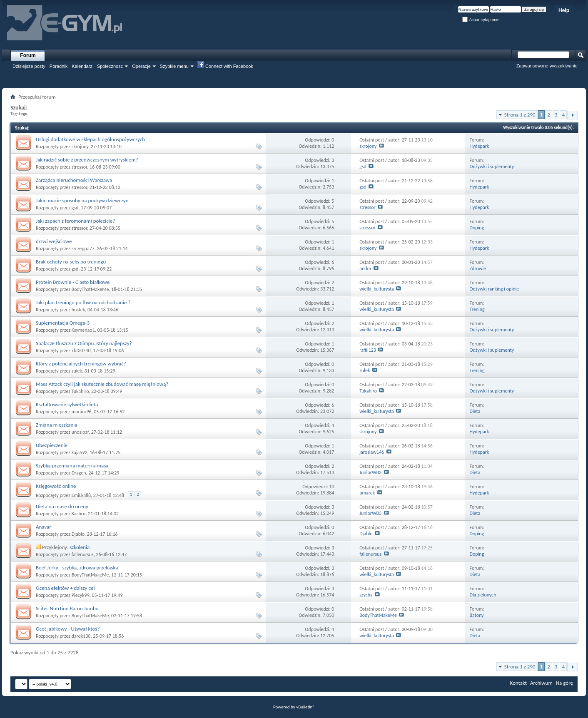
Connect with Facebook (225, 66)
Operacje (141, 66)
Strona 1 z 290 (520, 115)
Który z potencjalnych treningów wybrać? (81, 364)
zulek (77, 371)
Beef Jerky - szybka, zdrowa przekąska (77, 568)
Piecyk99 (81, 595)
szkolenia (80, 547)
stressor (79, 167)
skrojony (80, 147)
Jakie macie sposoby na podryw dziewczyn (82, 200)
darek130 (81, 636)
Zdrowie (478, 268)
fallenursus (83, 554)
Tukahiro (80, 391)
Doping (477, 228)
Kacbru (79, 514)
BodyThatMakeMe (90, 289)
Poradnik (59, 66)
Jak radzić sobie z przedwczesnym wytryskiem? (87, 160)
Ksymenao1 (83, 330)
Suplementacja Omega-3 (63, 323)
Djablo (78, 534)
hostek (78, 310)
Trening (477, 309)
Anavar (44, 527)
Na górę (564, 683)
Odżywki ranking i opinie (495, 289)
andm (365, 268)
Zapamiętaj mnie (481, 20)
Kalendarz (82, 66)
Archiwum (541, 683)
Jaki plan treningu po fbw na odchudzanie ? (83, 302)
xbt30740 (81, 350)
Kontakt (518, 683)
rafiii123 (368, 350)
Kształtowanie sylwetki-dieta (67, 404)
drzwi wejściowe (54, 241)
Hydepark (480, 146)
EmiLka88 (81, 495)
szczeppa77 (83, 248)
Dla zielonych (483, 595)
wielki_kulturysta (377, 289)
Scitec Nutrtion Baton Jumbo (67, 608)
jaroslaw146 (372, 452)
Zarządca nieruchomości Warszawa (74, 180)
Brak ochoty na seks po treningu (71, 262)
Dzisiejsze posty (29, 66)
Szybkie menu (174, 66)
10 (331, 487)
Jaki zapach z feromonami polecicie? (75, 221)
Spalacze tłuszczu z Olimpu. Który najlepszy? (84, 343)
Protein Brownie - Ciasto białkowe (73, 282)
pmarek (367, 493)
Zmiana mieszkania (57, 425)
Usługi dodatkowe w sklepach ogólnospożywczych (90, 139)
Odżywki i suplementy (492, 166)
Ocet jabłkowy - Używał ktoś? (68, 629)
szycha (366, 595)
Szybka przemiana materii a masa (72, 466)
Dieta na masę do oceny (62, 506)
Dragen (79, 473)
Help (564, 10)
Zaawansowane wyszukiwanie (547, 66)
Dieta (475, 411)
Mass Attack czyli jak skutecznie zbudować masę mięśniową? (102, 384)
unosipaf (80, 432)
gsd (363, 166)
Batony (477, 615)
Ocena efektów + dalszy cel (65, 588)
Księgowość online (56, 486)
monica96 (82, 412)
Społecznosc (110, 66)
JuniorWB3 (370, 472)
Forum (28, 55)
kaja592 (80, 452)
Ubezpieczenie (52, 445)
